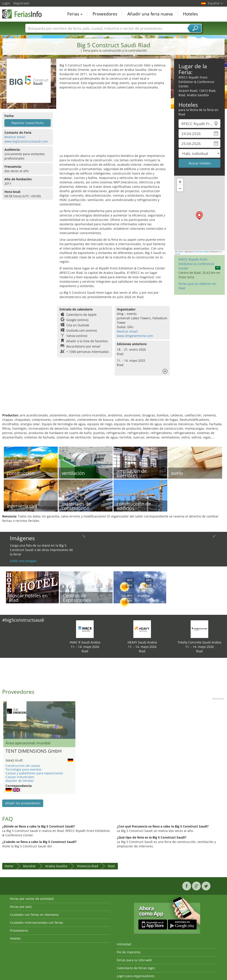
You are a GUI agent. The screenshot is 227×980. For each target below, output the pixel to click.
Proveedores (105, 14)
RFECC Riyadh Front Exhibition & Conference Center (196, 264)
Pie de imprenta (129, 952)
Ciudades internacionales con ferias (36, 923)
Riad (111, 866)
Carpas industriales (20, 777)
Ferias (75, 14)
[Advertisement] (113, 123)
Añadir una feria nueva (150, 14)
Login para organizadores (136, 976)
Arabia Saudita (56, 866)
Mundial (29, 866)
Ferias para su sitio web (134, 960)
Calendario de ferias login (136, 968)
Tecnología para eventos (23, 769)
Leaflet (179, 252)
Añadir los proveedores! (23, 803)
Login (6, 3)
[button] (199, 215)
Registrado (21, 3)
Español (215, 3)
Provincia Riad (88, 866)
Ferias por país (21, 907)
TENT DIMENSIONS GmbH (33, 751)
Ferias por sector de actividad (32, 899)
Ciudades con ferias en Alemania (34, 915)
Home (9, 866)
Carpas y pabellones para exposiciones (34, 773)
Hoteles (190, 14)
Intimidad (124, 944)
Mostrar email (15, 137)
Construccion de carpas (23, 766)
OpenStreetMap (201, 252)
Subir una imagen (23, 561)
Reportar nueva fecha (27, 123)
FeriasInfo (24, 14)
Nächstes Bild (73, 720)
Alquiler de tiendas (20, 781)
